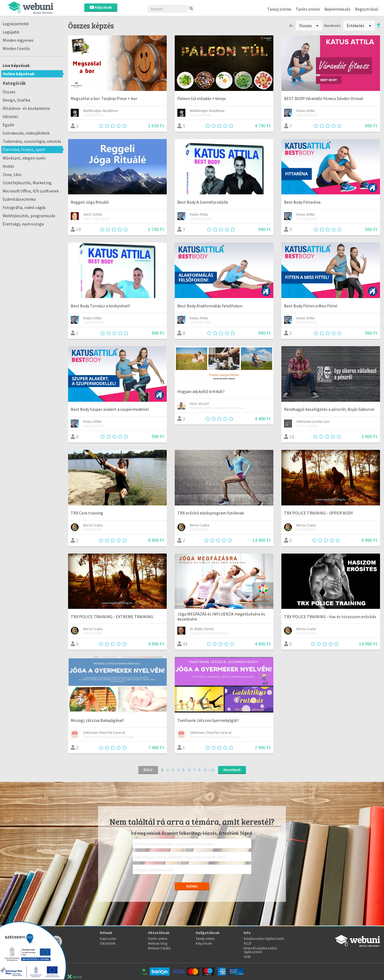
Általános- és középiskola (26, 108)
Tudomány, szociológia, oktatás (32, 141)
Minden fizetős (16, 48)
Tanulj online (279, 9)
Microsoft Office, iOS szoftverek (31, 191)
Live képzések (16, 65)
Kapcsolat (108, 939)
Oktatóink (108, 943)
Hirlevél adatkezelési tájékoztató (260, 950)
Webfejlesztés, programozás (29, 216)
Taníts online (308, 9)
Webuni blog (158, 943)
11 (213, 770)
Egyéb (8, 125)
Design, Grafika (16, 100)
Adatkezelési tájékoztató (264, 939)
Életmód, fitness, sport (24, 149)
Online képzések (19, 74)
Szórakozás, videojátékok (26, 133)
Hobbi (8, 166)
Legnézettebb (16, 24)
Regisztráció (367, 9)
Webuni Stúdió (159, 948)
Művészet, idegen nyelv (24, 158)
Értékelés (359, 26)
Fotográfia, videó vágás (24, 207)
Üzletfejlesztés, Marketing (27, 183)
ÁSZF (248, 943)
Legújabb (11, 32)
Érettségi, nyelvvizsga (23, 224)
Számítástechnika (19, 199)
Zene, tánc (12, 174)
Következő (232, 770)
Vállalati (10, 116)
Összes (9, 92)
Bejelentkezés (337, 9)
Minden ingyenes (18, 40)
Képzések (101, 7)
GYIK (247, 957)
